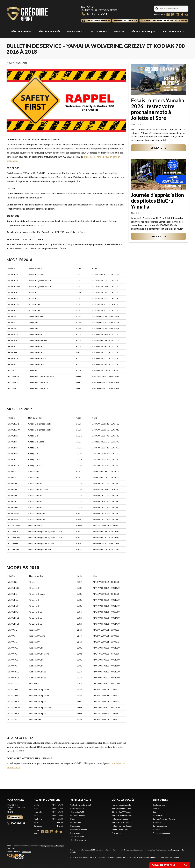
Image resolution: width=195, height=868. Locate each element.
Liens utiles (160, 800)
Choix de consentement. (170, 857)
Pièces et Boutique (143, 31)
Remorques (75, 833)
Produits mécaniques (79, 829)
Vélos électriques (77, 836)
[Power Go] (36, 856)
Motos (73, 819)
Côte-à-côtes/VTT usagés (122, 812)
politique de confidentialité (126, 857)
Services (119, 31)
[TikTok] (182, 15)
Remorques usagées (120, 829)
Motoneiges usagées (120, 819)
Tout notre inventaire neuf (81, 805)
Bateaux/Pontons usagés (121, 808)
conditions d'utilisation (150, 857)
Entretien (157, 829)
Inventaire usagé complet (121, 805)
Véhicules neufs (81, 800)
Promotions (99, 31)
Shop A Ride (26, 852)
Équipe (156, 812)
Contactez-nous (173, 31)
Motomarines (76, 822)
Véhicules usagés (49, 31)
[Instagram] (173, 15)
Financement (75, 31)
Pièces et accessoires (161, 833)
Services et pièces (160, 826)
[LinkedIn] (177, 15)
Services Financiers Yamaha (164, 819)
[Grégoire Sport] (27, 14)
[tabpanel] (48, 815)
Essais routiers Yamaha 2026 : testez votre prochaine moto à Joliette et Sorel (158, 109)
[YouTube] (187, 15)
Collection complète (78, 840)
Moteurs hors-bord (78, 815)
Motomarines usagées (120, 822)
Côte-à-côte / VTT (77, 812)
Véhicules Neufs (21, 31)
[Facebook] (168, 15)
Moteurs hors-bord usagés (122, 826)
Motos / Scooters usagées (122, 815)
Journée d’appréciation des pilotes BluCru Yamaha (157, 201)
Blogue (156, 808)
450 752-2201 (95, 14)
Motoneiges (75, 826)
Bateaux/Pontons (77, 808)
